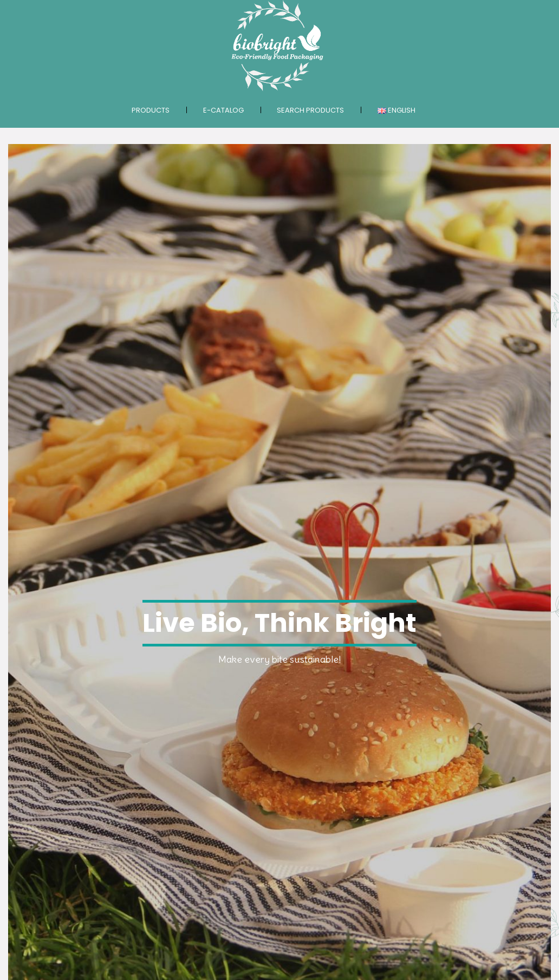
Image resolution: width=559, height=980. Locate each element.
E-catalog (223, 110)
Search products (310, 110)
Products (151, 110)
